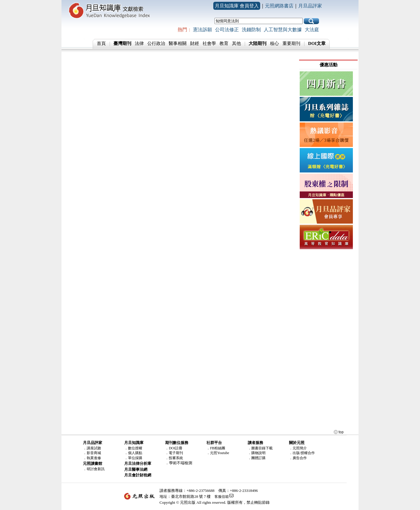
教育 (224, 43)
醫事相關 (178, 43)
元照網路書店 (279, 6)
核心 (274, 43)
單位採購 (135, 458)
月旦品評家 (310, 6)
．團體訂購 (257, 458)
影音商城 (94, 453)
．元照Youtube (218, 453)
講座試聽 (94, 448)
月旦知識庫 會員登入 (237, 6)
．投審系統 (174, 458)
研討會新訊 (96, 469)
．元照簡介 (298, 448)
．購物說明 (257, 453)
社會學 (209, 43)
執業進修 (94, 458)
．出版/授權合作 (302, 453)
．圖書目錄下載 (260, 448)
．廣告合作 (298, 458)
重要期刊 (291, 43)
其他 (236, 43)
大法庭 (312, 30)
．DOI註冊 (174, 448)
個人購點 (135, 453)
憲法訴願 (203, 30)
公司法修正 (227, 30)
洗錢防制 (251, 30)
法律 (139, 43)
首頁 (101, 43)
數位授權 (135, 448)
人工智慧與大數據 (283, 30)
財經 (195, 43)
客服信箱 (222, 497)
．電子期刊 (174, 453)
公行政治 (156, 43)
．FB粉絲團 (216, 448)
